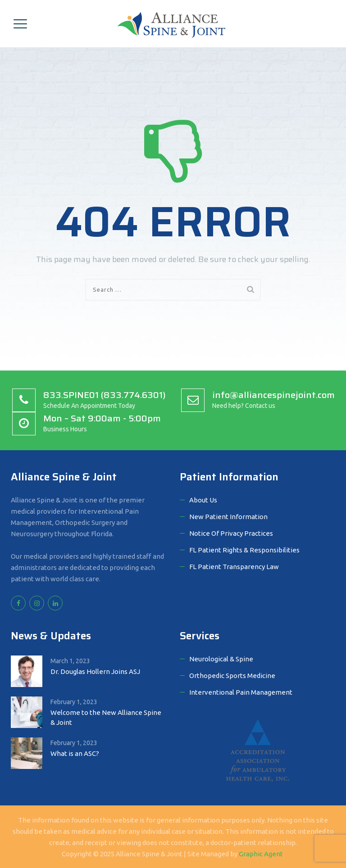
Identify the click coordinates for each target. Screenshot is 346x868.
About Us (203, 500)
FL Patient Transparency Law (234, 567)
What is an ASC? (75, 753)
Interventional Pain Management (241, 692)
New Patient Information (228, 517)
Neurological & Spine (221, 659)
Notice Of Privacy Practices (231, 533)
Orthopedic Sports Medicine (232, 676)
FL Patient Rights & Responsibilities (244, 550)
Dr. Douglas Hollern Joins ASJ (95, 671)
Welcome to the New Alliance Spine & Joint (106, 717)
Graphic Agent (261, 854)
